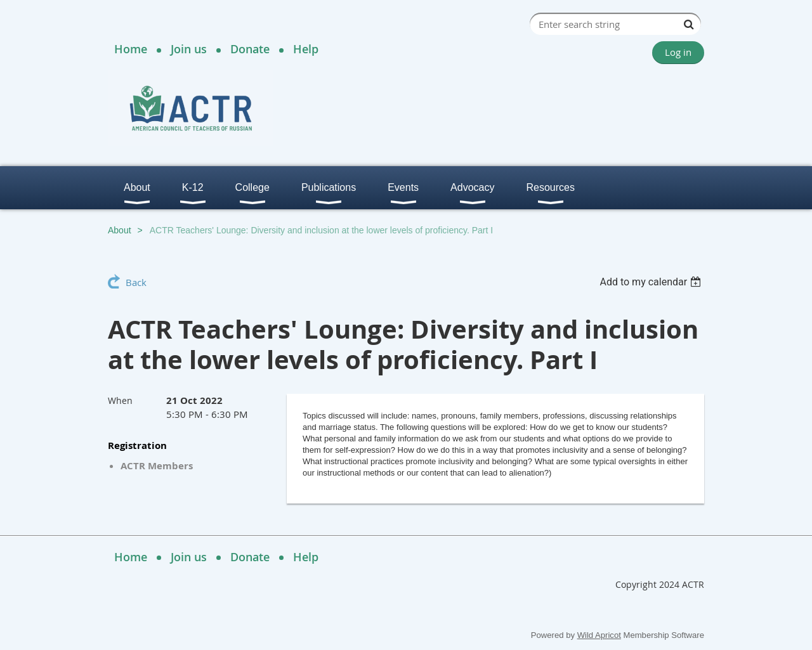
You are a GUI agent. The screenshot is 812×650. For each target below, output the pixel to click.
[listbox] (652, 282)
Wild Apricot (599, 635)
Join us (189, 49)
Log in (678, 52)
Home (131, 49)
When (120, 400)
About (120, 230)
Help (306, 49)
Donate (250, 49)
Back (136, 282)
